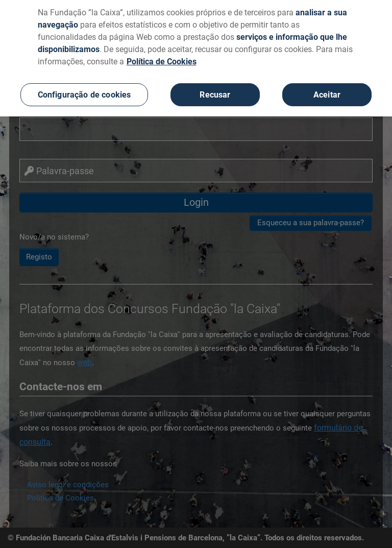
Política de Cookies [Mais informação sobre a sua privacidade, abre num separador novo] (162, 59)
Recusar (215, 92)
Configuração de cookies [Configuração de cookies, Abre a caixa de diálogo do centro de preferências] (84, 92)
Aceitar (327, 92)
